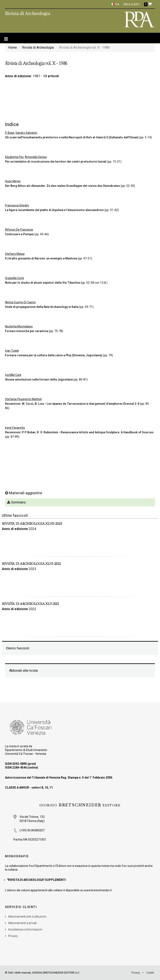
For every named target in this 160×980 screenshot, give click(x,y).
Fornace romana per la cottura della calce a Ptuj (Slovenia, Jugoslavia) (54, 355)
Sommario (16, 502)
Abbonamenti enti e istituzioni (27, 917)
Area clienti (131, 4)
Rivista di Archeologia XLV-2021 (31, 604)
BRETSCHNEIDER (80, 805)
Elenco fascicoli (18, 648)
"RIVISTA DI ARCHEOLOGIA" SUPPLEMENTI (36, 880)
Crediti (150, 973)
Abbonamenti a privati (22, 923)
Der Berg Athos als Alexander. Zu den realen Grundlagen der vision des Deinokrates (63, 186)
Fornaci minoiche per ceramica (27, 331)
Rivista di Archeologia (38, 47)
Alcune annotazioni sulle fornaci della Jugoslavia (39, 379)
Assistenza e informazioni (25, 929)
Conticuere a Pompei (19, 234)
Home (12, 47)
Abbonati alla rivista (23, 671)
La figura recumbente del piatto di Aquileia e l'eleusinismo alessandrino (54, 210)
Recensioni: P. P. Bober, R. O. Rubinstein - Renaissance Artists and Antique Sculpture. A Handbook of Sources (79, 432)
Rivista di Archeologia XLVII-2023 (32, 524)
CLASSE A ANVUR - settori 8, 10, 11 (29, 788)
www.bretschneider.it (98, 890)
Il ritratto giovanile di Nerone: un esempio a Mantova (41, 258)
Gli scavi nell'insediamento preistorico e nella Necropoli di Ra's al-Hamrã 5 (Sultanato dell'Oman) (72, 137)
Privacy (13, 936)
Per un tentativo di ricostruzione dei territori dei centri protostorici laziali (56, 162)
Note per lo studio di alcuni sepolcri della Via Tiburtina (42, 283)
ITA (115, 4)
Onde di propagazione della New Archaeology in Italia (42, 307)
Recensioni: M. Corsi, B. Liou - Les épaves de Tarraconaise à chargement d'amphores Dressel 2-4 (72, 404)
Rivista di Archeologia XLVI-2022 (31, 564)
